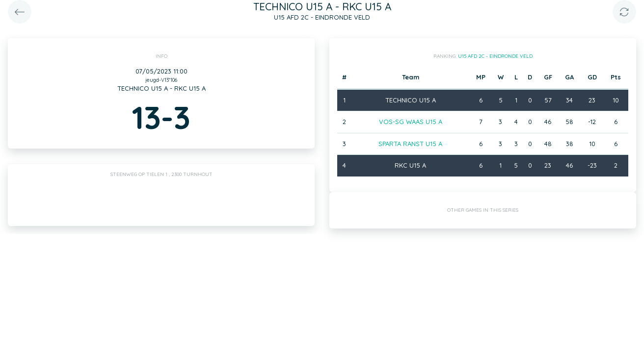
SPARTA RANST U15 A (410, 144)
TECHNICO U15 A (411, 100)
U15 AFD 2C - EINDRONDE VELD (495, 56)
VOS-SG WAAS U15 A (411, 122)
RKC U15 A (410, 165)
